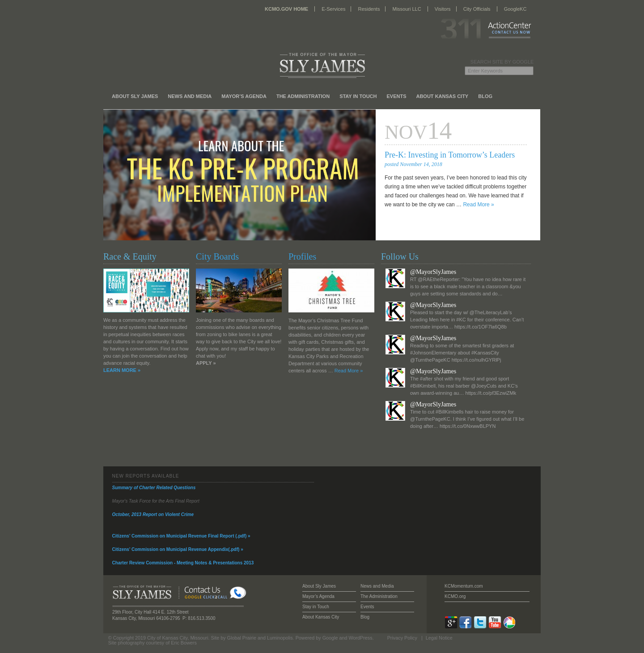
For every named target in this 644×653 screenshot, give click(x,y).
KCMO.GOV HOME (286, 9)
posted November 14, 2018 (413, 164)
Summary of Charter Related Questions (154, 488)
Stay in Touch (358, 96)
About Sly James (135, 96)
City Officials (477, 9)
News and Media (190, 96)
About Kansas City (442, 96)
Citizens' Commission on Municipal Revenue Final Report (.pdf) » (181, 536)
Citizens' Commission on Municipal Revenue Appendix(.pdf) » (178, 549)
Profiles (302, 256)
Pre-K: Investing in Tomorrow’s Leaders (450, 155)
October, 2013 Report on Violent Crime (153, 514)
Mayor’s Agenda (244, 96)
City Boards (217, 256)
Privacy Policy (402, 638)
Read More (478, 205)
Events (396, 96)
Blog (485, 96)
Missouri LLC (407, 9)
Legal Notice (439, 638)
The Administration (303, 96)
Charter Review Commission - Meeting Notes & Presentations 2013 (183, 563)
